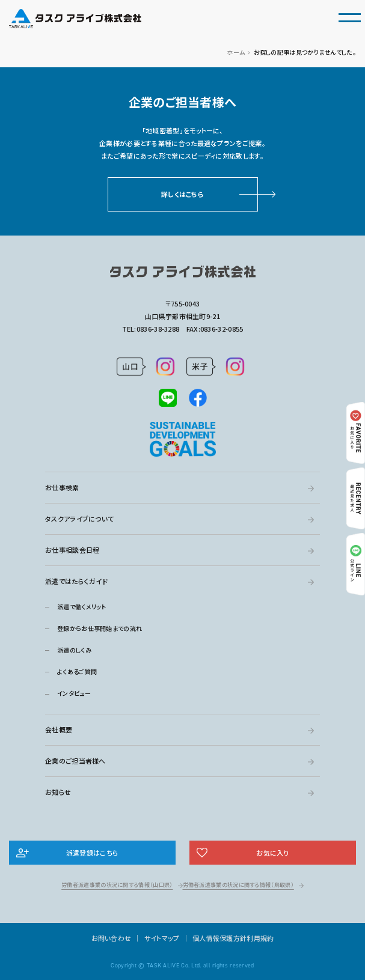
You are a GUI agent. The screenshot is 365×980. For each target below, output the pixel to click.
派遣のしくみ (74, 650)
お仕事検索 (62, 487)
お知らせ (58, 792)
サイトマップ (162, 938)
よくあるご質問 (77, 671)
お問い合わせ (112, 938)
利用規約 (260, 938)
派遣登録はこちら (92, 853)
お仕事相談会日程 (72, 550)
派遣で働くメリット (82, 607)
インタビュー (74, 693)
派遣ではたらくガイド (76, 581)
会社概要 (59, 729)
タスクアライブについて (79, 519)
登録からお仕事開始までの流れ (100, 628)
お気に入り (273, 853)
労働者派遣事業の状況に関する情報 (117, 885)
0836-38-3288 (158, 329)
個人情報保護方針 (219, 938)
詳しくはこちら (182, 194)
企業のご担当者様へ (75, 761)
